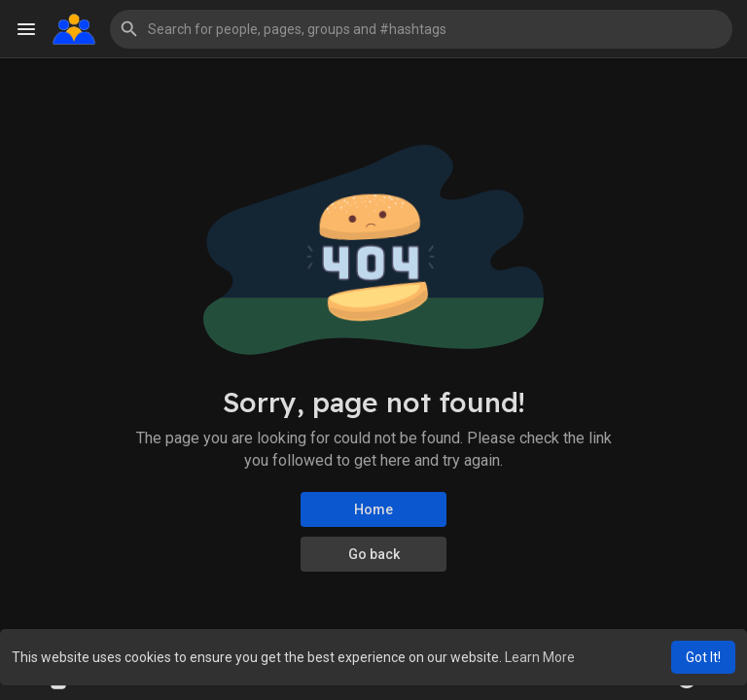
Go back (374, 554)
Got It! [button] (703, 657)
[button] (421, 29)
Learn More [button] (540, 657)
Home (373, 509)
